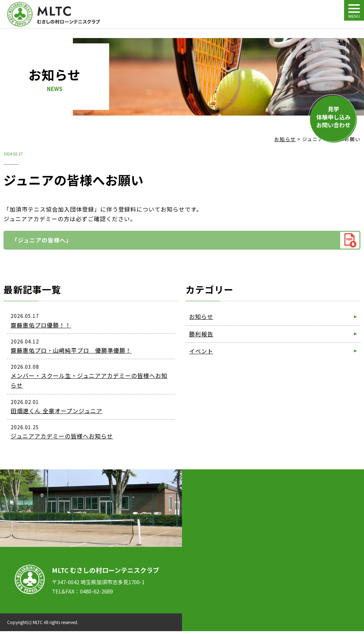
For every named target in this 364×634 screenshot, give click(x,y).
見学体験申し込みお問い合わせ (333, 117)
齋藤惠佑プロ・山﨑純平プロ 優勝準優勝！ (71, 350)
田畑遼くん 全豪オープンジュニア (57, 411)
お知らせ (201, 316)
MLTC (38, 622)
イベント (201, 351)
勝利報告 (201, 334)
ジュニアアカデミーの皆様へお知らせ (62, 436)
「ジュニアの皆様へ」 (42, 240)
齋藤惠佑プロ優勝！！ (41, 325)
